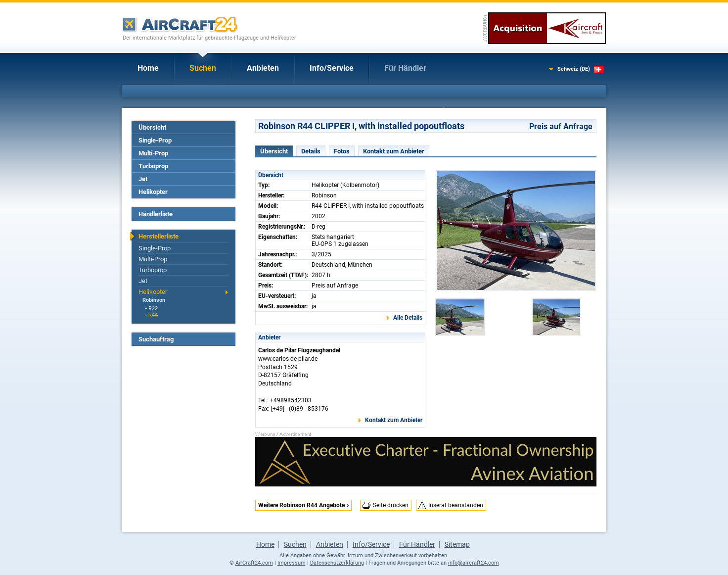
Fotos (342, 151)
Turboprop (153, 166)
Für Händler (405, 68)
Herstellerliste (159, 236)
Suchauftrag (156, 339)
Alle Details (408, 318)
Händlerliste (156, 214)
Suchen (203, 68)
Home (148, 68)
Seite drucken (391, 505)
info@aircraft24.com (474, 563)
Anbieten (263, 68)
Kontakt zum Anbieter (394, 151)
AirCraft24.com (254, 563)
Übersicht (152, 127)
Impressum (292, 563)
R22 (153, 309)
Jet (143, 179)
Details (311, 151)
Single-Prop (155, 140)
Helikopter (153, 192)
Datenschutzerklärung (337, 563)
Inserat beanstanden (456, 505)
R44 (153, 315)
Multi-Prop (153, 153)
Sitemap (457, 544)
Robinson (154, 300)
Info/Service (332, 68)
